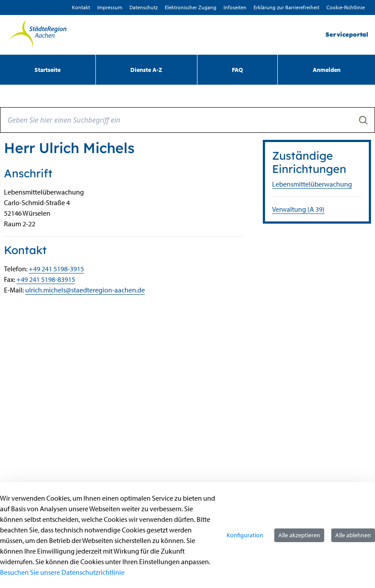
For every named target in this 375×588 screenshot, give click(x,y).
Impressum (110, 7)
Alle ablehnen (353, 535)
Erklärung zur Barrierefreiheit (286, 7)
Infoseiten (235, 7)
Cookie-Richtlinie (346, 7)
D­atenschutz (144, 7)
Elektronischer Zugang (191, 7)
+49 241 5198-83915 (46, 279)
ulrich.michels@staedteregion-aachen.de (85, 290)
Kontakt (81, 7)
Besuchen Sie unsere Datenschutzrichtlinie (62, 572)
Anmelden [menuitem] (327, 70)
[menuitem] (48, 70)
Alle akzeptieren (299, 535)
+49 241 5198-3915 (56, 269)
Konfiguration (245, 535)
